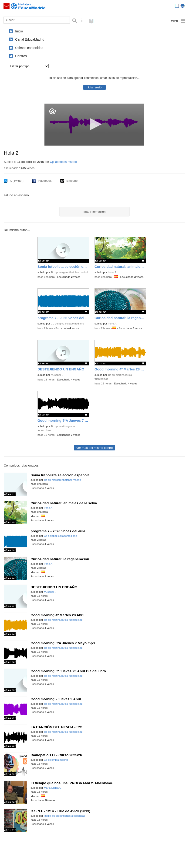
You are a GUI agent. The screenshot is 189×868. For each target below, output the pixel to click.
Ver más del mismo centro (94, 448)
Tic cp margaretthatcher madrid (69, 272)
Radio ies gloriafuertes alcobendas (64, 816)
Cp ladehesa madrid (63, 162)
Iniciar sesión (94, 87)
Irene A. (112, 272)
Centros (21, 56)
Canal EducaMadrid (30, 39)
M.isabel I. (57, 375)
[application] (94, 125)
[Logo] (52, 111)
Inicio (19, 31)
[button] (94, 124)
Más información (95, 212)
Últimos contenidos (29, 48)
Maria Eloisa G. (53, 788)
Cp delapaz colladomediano (67, 324)
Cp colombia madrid (56, 760)
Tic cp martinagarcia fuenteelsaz (63, 620)
